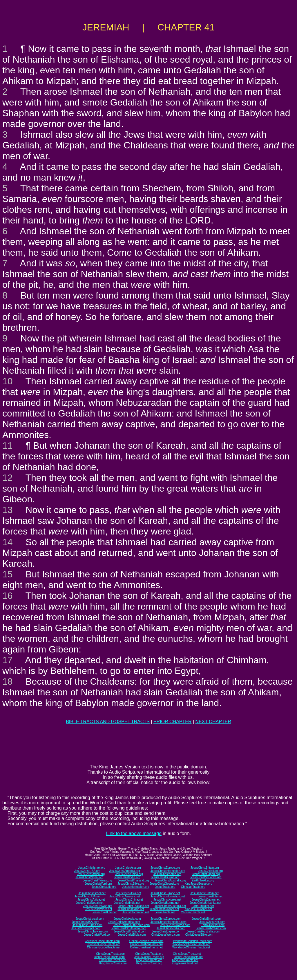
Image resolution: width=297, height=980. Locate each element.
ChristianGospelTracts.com (102, 941)
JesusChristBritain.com (207, 919)
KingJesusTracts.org (149, 960)
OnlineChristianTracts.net (146, 947)
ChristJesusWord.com (166, 935)
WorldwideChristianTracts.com (193, 941)
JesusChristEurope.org (165, 868)
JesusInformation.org (136, 887)
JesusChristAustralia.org (170, 880)
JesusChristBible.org (131, 884)
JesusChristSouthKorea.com (131, 925)
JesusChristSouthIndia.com (128, 928)
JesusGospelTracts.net (189, 957)
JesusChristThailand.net (133, 906)
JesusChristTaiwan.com (93, 931)
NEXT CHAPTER (213, 722)
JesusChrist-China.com (211, 928)
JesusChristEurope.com (166, 919)
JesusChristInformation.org (168, 871)
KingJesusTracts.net (185, 960)
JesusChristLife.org (104, 887)
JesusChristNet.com (212, 922)
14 (8, 542)
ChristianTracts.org (193, 887)
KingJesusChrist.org (149, 963)
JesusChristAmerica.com (124, 922)
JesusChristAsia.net (128, 893)
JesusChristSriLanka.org (206, 877)
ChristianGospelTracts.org (104, 944)
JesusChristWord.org (98, 884)
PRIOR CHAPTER (173, 722)
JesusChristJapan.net (206, 900)
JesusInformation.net (136, 912)
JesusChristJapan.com (166, 931)
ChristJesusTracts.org (149, 954)
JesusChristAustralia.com (203, 931)
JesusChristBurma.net (165, 903)
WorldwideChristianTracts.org (191, 944)
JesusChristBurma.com (87, 925)
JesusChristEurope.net (165, 893)
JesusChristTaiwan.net (98, 906)
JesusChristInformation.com (169, 922)
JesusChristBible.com (132, 935)
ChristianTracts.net (193, 912)
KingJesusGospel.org (199, 884)
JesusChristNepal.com (86, 928)
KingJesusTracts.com (113, 960)
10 (8, 381)
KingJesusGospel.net (198, 909)
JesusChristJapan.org (206, 874)
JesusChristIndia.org (127, 877)
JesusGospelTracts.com (109, 957)
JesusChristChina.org (129, 874)
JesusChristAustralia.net (170, 906)
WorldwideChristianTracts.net (191, 947)
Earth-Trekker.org (203, 880)
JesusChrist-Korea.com (175, 925)
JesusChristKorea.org (167, 874)
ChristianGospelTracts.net (104, 947)
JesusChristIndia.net (127, 903)
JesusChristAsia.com (127, 919)
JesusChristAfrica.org (91, 874)
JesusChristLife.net (210, 896)
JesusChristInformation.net (168, 896)
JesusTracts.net (165, 912)
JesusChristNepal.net (90, 903)
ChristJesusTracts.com (111, 954)
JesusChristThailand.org (133, 880)
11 (8, 446)
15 (8, 574)
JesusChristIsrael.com (90, 919)
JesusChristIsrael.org (92, 868)
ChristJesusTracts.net (187, 954)
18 (8, 681)
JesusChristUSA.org (87, 871)
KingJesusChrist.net (185, 963)
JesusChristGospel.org (164, 884)
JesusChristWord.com (98, 935)
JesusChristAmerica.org (125, 871)
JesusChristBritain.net (204, 893)
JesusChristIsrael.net (92, 893)
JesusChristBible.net (131, 909)
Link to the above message (134, 833)
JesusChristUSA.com (85, 922)
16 (8, 596)
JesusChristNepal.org (89, 877)
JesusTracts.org (165, 887)
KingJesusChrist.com (113, 963)
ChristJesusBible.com (199, 935)
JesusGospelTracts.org (149, 957)
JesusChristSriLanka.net (205, 903)
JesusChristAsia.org (128, 868)
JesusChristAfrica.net (91, 900)
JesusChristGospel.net (164, 909)
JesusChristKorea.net (167, 900)
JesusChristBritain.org (205, 868)
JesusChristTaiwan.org (98, 880)
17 (8, 660)
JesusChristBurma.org (165, 877)
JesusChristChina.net (129, 900)
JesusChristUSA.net (87, 896)
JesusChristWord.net (98, 909)
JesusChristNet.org (210, 871)
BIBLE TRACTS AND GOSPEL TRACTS (108, 722)
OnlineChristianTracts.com (146, 941)
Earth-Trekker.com (213, 925)
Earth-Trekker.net (203, 906)
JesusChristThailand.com (130, 931)
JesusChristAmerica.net (125, 896)
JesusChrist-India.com (171, 928)
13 (8, 510)
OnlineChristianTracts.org (146, 944)
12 (8, 478)
